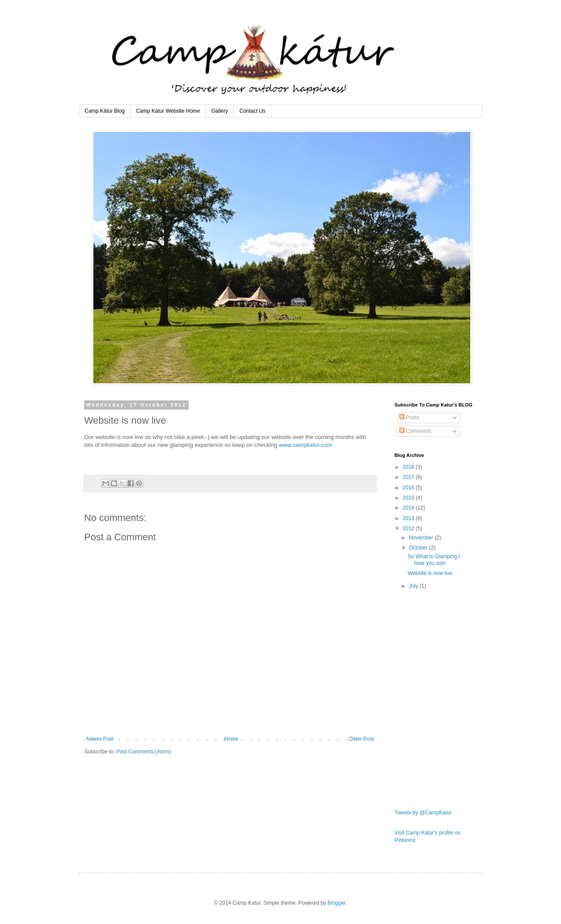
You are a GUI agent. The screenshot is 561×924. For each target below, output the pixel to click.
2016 (409, 488)
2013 (409, 518)
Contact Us (252, 111)
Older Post (361, 739)
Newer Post (100, 739)
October (419, 548)
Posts (409, 417)
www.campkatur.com (305, 445)
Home (231, 739)
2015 (409, 498)
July (414, 586)
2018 (409, 467)
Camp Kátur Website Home (168, 111)
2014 (409, 508)
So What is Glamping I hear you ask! (434, 560)
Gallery (220, 111)
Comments (415, 431)
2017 (409, 477)
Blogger (336, 903)
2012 (409, 528)
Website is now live (430, 573)
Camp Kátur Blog (105, 111)
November (422, 538)
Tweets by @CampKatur (423, 813)
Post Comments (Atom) (144, 752)
